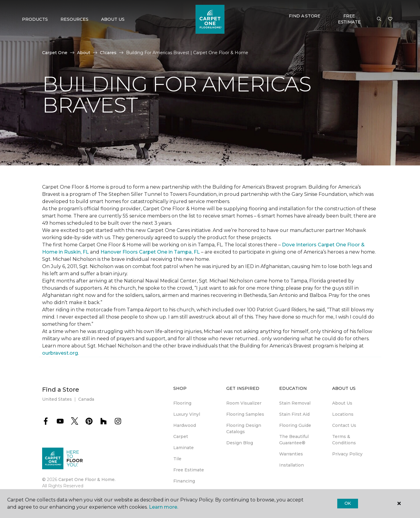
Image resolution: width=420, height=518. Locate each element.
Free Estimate (349, 19)
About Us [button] (113, 19)
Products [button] (35, 19)
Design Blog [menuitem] (240, 443)
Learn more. (164, 507)
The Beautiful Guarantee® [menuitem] (294, 440)
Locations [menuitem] (343, 414)
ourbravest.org (60, 353)
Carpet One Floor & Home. (87, 479)
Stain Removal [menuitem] (295, 403)
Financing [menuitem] (184, 481)
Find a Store (305, 16)
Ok (348, 503)
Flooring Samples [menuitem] (245, 414)
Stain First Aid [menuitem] (294, 414)
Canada (86, 399)
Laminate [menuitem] (184, 448)
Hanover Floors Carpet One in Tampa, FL (150, 252)
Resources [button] (74, 19)
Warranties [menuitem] (291, 454)
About (84, 53)
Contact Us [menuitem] (344, 425)
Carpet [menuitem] (181, 436)
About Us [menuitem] (342, 403)
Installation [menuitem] (292, 465)
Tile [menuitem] (177, 459)
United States (57, 399)
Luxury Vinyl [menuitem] (187, 414)
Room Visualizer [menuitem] (244, 403)
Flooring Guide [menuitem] (295, 425)
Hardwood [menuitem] (185, 425)
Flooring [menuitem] (182, 403)
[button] (379, 19)
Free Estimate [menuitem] (189, 470)
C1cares (108, 53)
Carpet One (55, 53)
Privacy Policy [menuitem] (347, 454)
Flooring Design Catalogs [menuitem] (244, 429)
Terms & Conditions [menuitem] (344, 440)
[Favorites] (390, 19)
